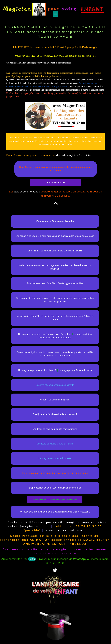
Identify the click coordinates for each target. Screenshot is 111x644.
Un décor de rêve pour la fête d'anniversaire (55, 429)
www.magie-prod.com (64, 530)
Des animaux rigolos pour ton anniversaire (38, 352)
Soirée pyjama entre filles (71, 283)
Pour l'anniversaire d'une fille (41, 283)
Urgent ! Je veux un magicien (55, 400)
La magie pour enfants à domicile (75, 370)
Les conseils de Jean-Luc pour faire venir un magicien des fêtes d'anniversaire (55, 236)
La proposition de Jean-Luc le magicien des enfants (55, 488)
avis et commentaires (27, 192)
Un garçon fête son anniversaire (32, 298)
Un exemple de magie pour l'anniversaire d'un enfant (45, 334)
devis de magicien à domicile (74, 155)
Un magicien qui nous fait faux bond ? (37, 370)
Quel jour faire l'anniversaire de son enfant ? (55, 414)
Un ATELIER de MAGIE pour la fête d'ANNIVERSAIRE (55, 251)
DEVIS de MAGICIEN (55, 183)
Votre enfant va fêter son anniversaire (55, 221)
